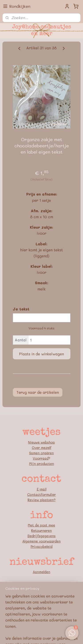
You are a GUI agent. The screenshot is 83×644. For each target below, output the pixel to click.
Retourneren (41, 530)
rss (50, 629)
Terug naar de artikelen (38, 392)
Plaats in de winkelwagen (41, 354)
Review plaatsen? (42, 500)
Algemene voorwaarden (41, 541)
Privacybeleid (41, 546)
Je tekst (21, 309)
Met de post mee (41, 525)
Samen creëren (41, 453)
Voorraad (41, 458)
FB (42, 597)
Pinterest (41, 602)
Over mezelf (42, 448)
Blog (42, 608)
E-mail (42, 489)
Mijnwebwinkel (50, 636)
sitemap (41, 629)
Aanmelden (41, 572)
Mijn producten (42, 464)
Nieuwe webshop (41, 442)
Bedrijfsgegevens (41, 536)
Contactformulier (41, 494)
